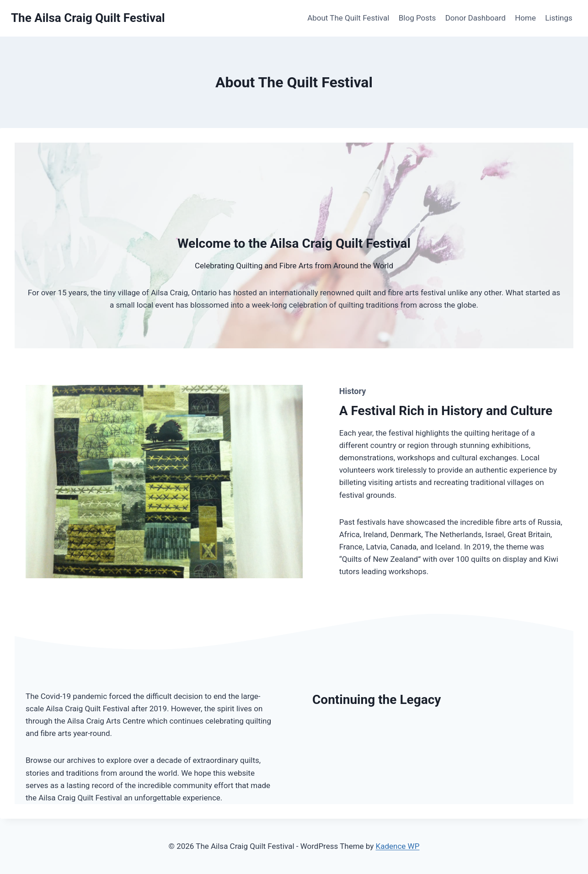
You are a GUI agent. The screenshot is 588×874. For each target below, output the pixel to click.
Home (525, 18)
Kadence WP (398, 846)
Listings (559, 18)
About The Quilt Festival (348, 18)
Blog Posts (417, 18)
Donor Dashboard (476, 18)
